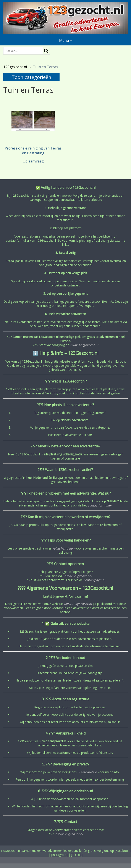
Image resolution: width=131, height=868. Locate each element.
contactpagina (94, 580)
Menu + (66, 40)
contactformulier (100, 505)
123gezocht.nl (15, 67)
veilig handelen (63, 548)
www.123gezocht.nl (84, 345)
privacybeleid (87, 772)
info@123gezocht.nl (78, 576)
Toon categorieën (32, 77)
